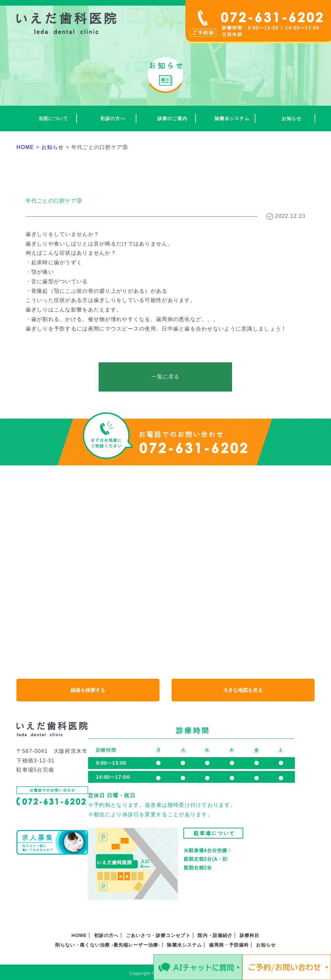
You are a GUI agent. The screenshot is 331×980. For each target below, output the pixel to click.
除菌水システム (232, 118)
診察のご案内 (172, 118)
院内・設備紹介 (215, 935)
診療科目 (249, 935)
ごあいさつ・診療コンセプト (158, 935)
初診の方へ (113, 118)
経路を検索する (88, 690)
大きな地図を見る (243, 690)
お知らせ (292, 118)
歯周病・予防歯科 (229, 945)
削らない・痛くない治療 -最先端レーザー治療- (108, 945)
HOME (79, 935)
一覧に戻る (165, 377)
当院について (53, 118)
